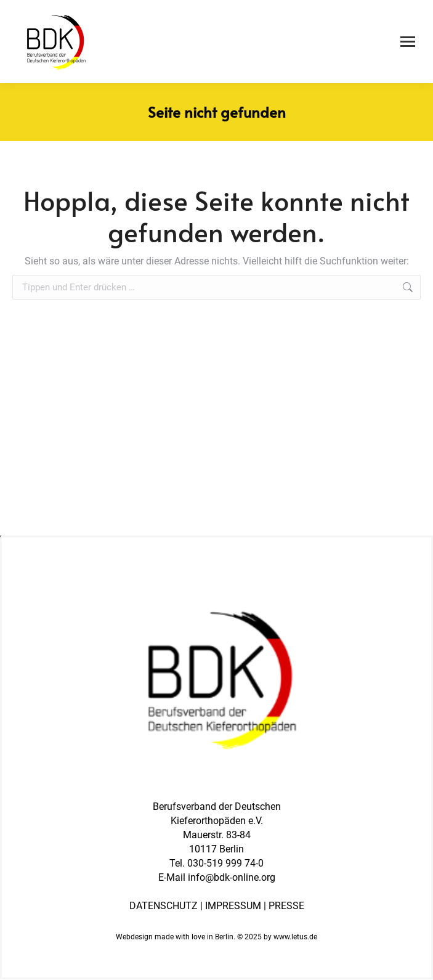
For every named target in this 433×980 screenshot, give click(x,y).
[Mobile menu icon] (408, 42)
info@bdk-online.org (232, 877)
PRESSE (286, 906)
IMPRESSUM (233, 906)
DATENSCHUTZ (164, 906)
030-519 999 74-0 (225, 863)
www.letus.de (295, 937)
